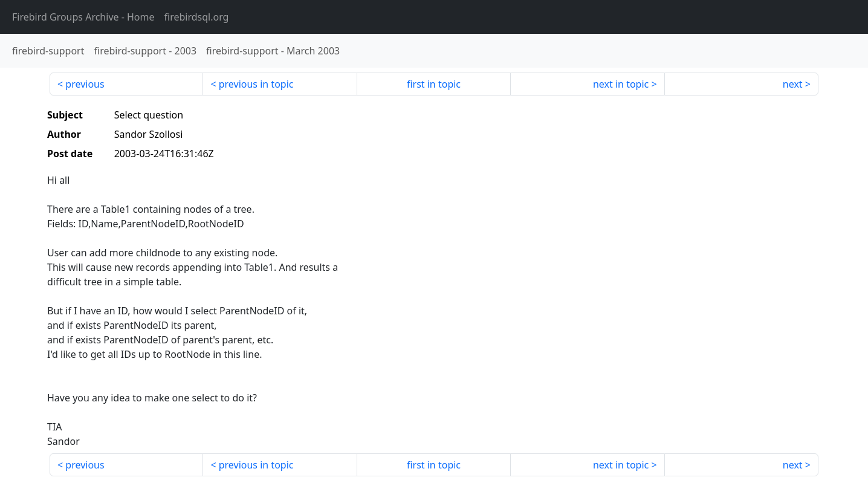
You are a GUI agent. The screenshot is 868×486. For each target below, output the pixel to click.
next (793, 84)
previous (85, 84)
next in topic (621, 84)
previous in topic (256, 84)
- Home (83, 17)
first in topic (434, 84)
